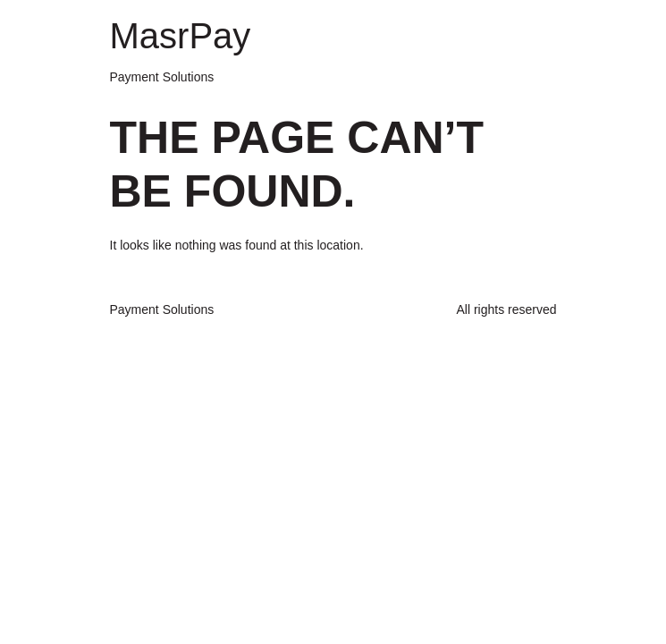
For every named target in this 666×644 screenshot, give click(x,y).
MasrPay (181, 36)
